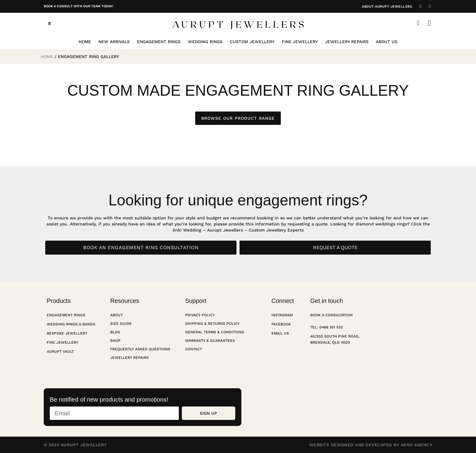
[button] (49, 23)
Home (85, 42)
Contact (194, 349)
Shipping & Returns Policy (212, 324)
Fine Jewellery (300, 42)
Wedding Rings (205, 42)
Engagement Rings (159, 42)
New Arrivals (114, 42)
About (116, 315)
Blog (115, 332)
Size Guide (121, 324)
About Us (387, 42)
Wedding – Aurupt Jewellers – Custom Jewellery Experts (243, 230)
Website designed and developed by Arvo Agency (371, 445)
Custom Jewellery (252, 42)
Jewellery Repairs (347, 42)
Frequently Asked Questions (140, 349)
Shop (115, 341)
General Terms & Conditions (215, 332)
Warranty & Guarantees (210, 341)
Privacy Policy (200, 315)
